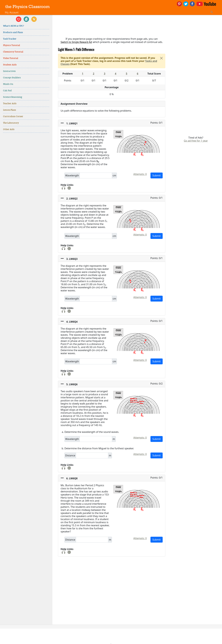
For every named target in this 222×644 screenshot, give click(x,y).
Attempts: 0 (140, 174)
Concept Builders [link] (12, 78)
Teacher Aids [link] (10, 104)
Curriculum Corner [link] (13, 116)
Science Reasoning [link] (13, 97)
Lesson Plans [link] (10, 110)
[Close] (161, 58)
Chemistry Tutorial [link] (13, 52)
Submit (157, 175)
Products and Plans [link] (13, 32)
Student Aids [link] (10, 65)
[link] (28, 6)
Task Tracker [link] (10, 39)
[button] (112, 123)
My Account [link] (12, 12)
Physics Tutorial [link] (11, 45)
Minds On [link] (8, 84)
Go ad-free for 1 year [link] (196, 141)
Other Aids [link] (9, 129)
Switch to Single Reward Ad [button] (76, 42)
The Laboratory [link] (11, 123)
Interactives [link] (9, 71)
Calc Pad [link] (7, 91)
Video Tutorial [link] (11, 58)
